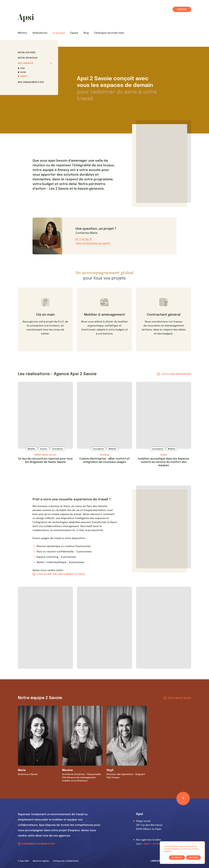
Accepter (177, 858)
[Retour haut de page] (183, 798)
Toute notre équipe (179, 698)
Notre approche (28, 58)
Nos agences (35, 63)
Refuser (193, 858)
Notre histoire (27, 53)
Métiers (23, 33)
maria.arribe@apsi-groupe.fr (93, 243)
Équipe (74, 33)
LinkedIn (155, 861)
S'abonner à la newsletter (38, 844)
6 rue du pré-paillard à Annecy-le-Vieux (61, 574)
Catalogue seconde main (109, 33)
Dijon (23, 72)
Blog (86, 33)
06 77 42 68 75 (84, 239)
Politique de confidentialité (66, 861)
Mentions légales (41, 861)
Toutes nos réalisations (176, 374)
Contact (182, 10)
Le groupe (59, 33)
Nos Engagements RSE (31, 82)
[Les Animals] (26, 18)
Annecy (24, 76)
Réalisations (40, 33)
